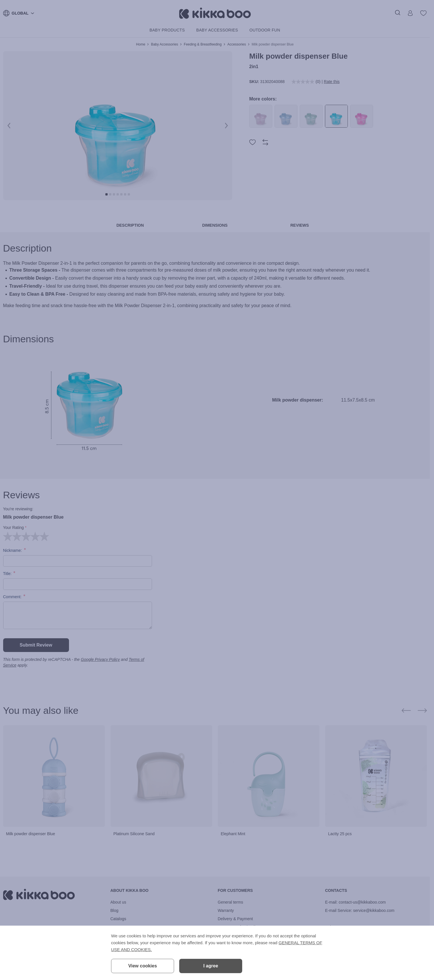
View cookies (143, 966)
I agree (211, 966)
